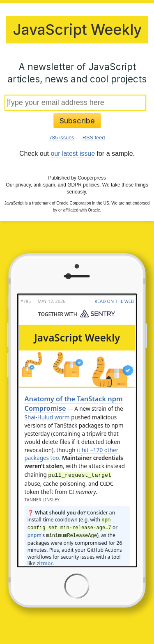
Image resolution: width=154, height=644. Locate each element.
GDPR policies (83, 185)
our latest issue (73, 154)
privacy (23, 185)
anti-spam (44, 185)
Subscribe (77, 121)
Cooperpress (92, 178)
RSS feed (94, 138)
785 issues (62, 138)
